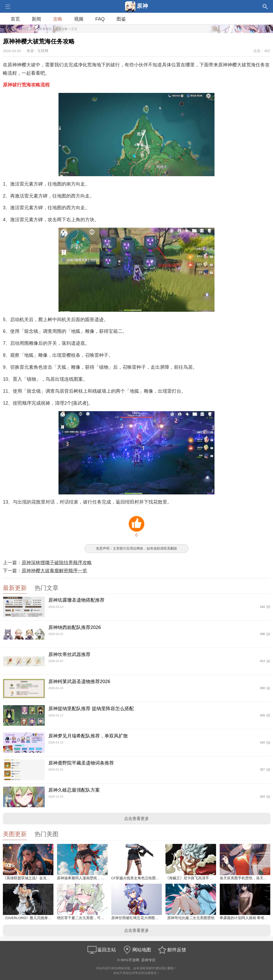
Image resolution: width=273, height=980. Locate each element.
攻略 (58, 19)
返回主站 (101, 950)
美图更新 (15, 834)
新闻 (36, 19)
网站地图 (136, 950)
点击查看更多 (136, 819)
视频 (79, 19)
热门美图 (47, 834)
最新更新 (15, 588)
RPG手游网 (28, 29)
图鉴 (121, 19)
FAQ (100, 19)
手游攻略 (61, 29)
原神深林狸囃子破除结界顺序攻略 (57, 563)
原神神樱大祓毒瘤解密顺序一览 (54, 571)
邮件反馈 (172, 950)
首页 (15, 19)
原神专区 (45, 29)
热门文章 (47, 588)
